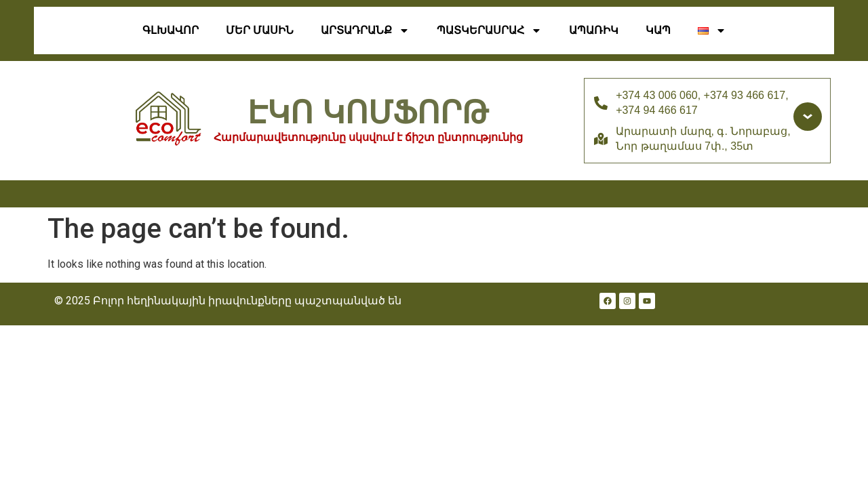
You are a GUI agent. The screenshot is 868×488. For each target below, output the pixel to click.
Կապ (658, 30)
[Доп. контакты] (808, 117)
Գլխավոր (171, 30)
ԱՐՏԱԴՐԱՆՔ (365, 30)
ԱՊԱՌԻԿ (594, 30)
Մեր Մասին (260, 30)
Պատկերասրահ (489, 30)
